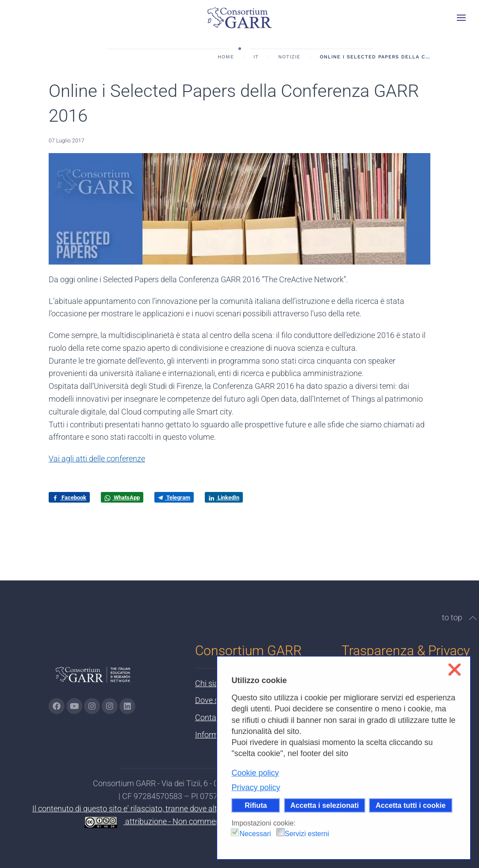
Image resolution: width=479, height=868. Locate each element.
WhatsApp (122, 498)
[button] (461, 18)
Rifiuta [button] (256, 805)
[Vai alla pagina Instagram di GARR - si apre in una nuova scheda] (92, 706)
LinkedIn (224, 498)
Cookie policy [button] (255, 773)
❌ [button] (454, 670)
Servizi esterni (307, 834)
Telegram (174, 497)
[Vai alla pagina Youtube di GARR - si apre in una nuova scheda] (74, 706)
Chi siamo (213, 683)
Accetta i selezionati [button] (325, 805)
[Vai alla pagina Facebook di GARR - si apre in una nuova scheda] (57, 706)
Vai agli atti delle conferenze (97, 459)
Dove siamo (216, 700)
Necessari (255, 834)
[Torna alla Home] (240, 18)
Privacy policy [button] (256, 787)
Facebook (69, 498)
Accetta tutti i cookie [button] (410, 805)
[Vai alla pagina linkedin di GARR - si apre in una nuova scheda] (127, 706)
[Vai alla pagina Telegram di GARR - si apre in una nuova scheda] (110, 706)
